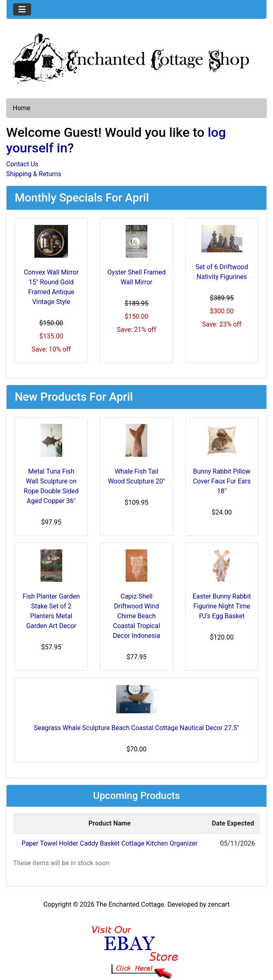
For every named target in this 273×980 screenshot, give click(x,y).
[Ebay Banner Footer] (136, 945)
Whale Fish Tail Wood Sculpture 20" (137, 476)
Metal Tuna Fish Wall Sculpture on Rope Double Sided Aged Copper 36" (51, 486)
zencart (219, 904)
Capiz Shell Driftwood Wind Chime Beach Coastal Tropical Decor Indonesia (136, 616)
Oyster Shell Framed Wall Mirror (136, 277)
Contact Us (22, 164)
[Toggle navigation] (22, 9)
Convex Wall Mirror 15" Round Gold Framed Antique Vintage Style (51, 287)
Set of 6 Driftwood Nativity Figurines (222, 272)
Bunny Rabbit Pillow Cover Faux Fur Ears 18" (222, 481)
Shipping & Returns (34, 174)
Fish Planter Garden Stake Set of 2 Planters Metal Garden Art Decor (51, 611)
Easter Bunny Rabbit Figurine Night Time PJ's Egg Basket (222, 606)
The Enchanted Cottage (130, 904)
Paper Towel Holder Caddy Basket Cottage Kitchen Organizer (109, 843)
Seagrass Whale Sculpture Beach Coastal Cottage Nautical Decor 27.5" (136, 728)
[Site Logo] (136, 57)
